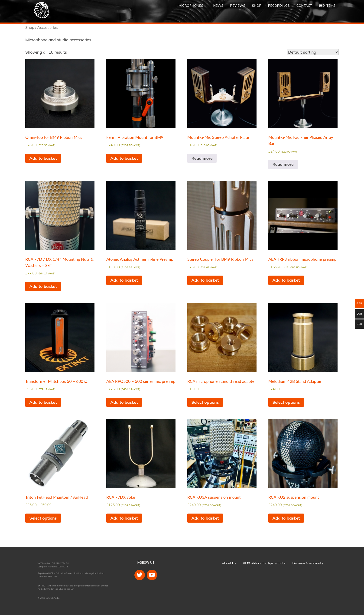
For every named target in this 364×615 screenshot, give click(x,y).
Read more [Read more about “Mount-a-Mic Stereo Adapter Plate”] (202, 158)
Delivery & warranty (308, 563)
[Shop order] (313, 52)
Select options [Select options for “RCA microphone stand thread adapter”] (205, 402)
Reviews (238, 6)
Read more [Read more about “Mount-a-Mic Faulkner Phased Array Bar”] (283, 164)
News (218, 6)
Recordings (279, 6)
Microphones (191, 6)
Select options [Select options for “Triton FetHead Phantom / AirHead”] (43, 518)
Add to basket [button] (43, 158)
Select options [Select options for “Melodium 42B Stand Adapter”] (286, 402)
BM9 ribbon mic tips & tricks (264, 563)
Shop (257, 6)
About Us (229, 563)
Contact (304, 6)
